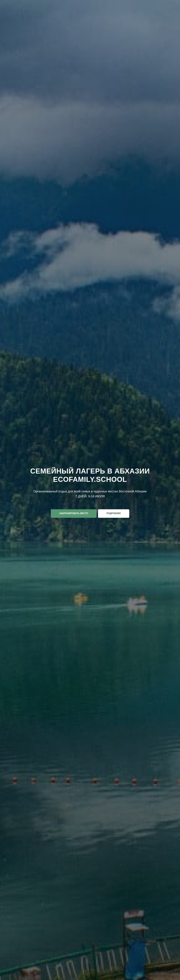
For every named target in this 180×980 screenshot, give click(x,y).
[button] (74, 514)
